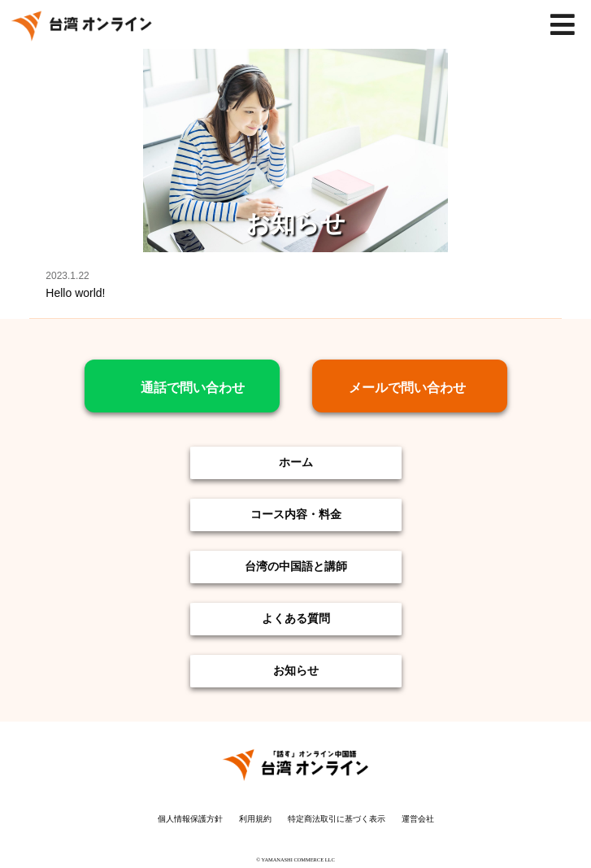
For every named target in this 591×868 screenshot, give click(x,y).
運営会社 (418, 819)
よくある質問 (296, 618)
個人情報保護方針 (190, 819)
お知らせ (296, 670)
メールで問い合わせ (414, 388)
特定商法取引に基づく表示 (337, 819)
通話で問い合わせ (193, 388)
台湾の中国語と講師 (296, 566)
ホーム (296, 462)
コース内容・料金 (296, 514)
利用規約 (255, 819)
